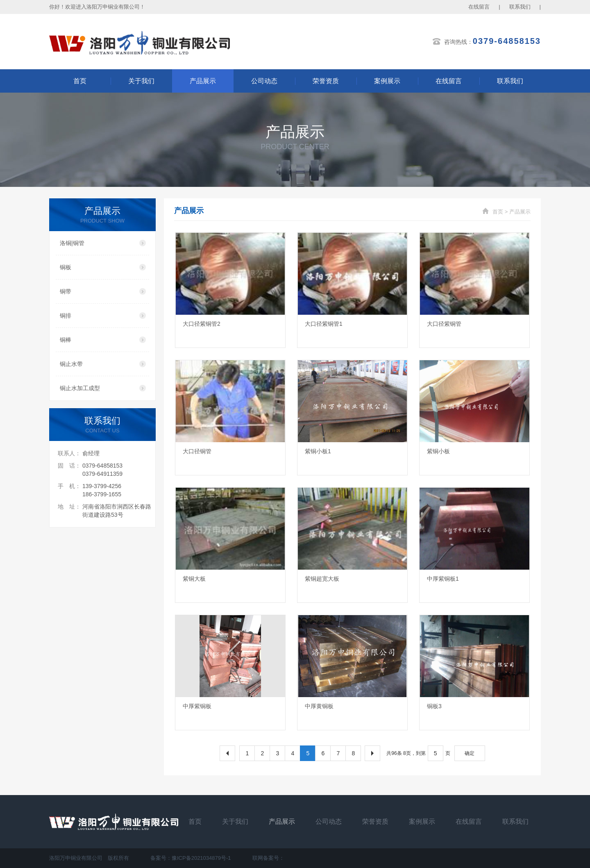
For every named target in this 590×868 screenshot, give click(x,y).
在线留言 (479, 7)
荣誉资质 (326, 81)
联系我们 (520, 7)
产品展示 (203, 81)
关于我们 (141, 81)
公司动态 (264, 81)
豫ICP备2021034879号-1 (201, 858)
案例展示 (387, 81)
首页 (80, 81)
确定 (470, 753)
